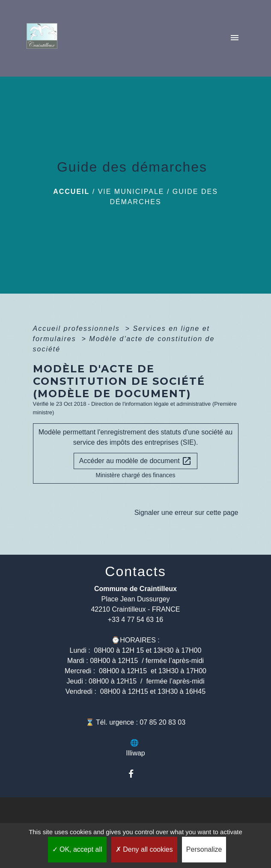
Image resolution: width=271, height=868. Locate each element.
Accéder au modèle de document (135, 461)
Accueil (71, 192)
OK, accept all (77, 849)
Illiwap (135, 753)
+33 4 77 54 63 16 (135, 620)
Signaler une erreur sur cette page (186, 513)
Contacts (135, 571)
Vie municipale (131, 192)
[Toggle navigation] (235, 39)
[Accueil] (45, 39)
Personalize (204, 849)
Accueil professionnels (78, 328)
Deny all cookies (144, 849)
